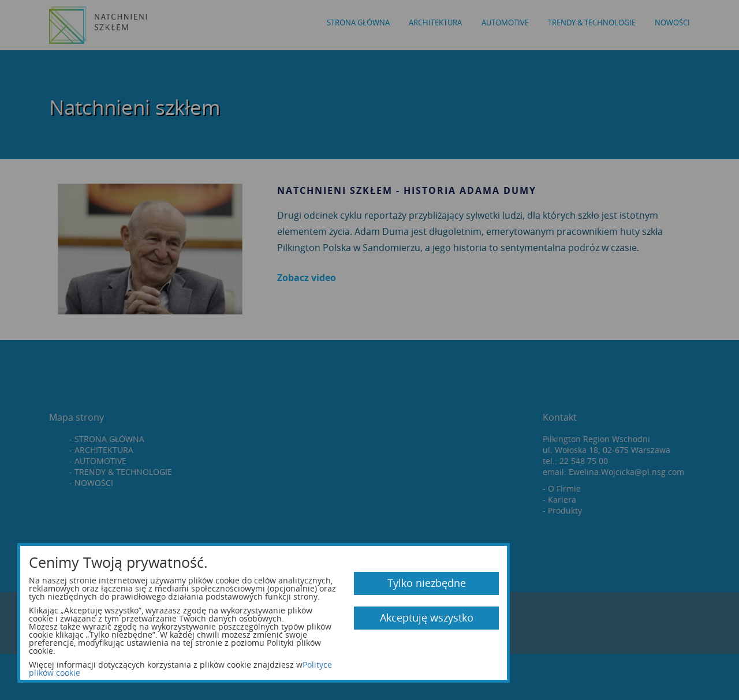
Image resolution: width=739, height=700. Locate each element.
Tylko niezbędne (427, 583)
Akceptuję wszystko (427, 617)
